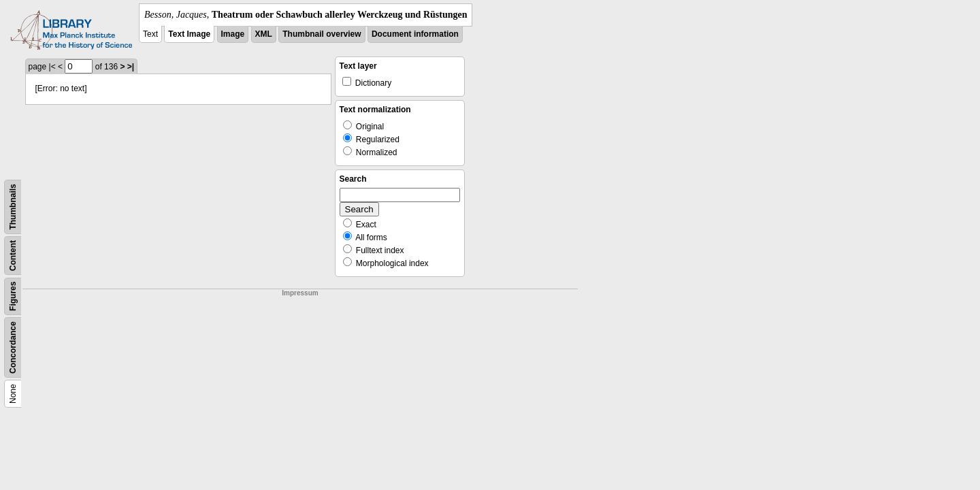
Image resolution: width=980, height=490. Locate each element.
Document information (415, 34)
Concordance (13, 347)
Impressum (300, 293)
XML (264, 34)
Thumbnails (13, 207)
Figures (13, 296)
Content (13, 256)
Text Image (189, 34)
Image (233, 34)
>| (131, 67)
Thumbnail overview (322, 34)
